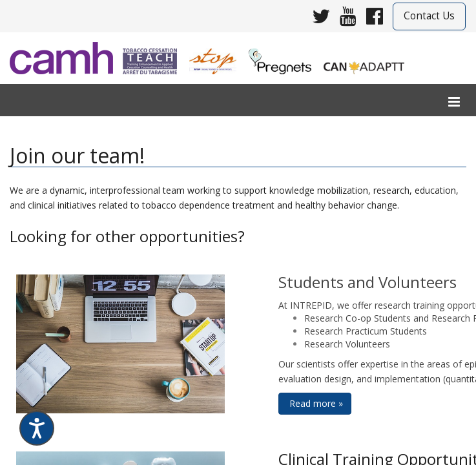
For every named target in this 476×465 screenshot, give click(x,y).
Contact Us (429, 16)
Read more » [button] (315, 403)
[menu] (454, 102)
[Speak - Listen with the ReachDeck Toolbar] (37, 428)
